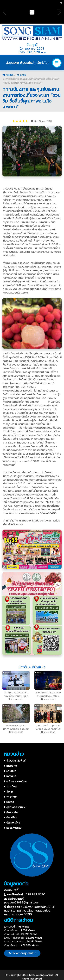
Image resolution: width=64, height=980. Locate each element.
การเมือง (10, 787)
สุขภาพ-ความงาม (15, 807)
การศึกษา (11, 797)
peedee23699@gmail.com (22, 903)
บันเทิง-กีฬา (12, 823)
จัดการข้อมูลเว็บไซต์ (22, 953)
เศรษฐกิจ (10, 766)
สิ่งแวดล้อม (12, 812)
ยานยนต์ (10, 771)
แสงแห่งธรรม (13, 828)
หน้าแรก (8, 75)
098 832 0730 (35, 894)
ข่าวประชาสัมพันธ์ (15, 761)
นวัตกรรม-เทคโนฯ (15, 781)
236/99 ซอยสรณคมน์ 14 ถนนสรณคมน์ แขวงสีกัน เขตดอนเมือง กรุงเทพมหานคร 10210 (29, 911)
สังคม (8, 792)
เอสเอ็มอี (10, 776)
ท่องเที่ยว (21, 75)
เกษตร (9, 802)
